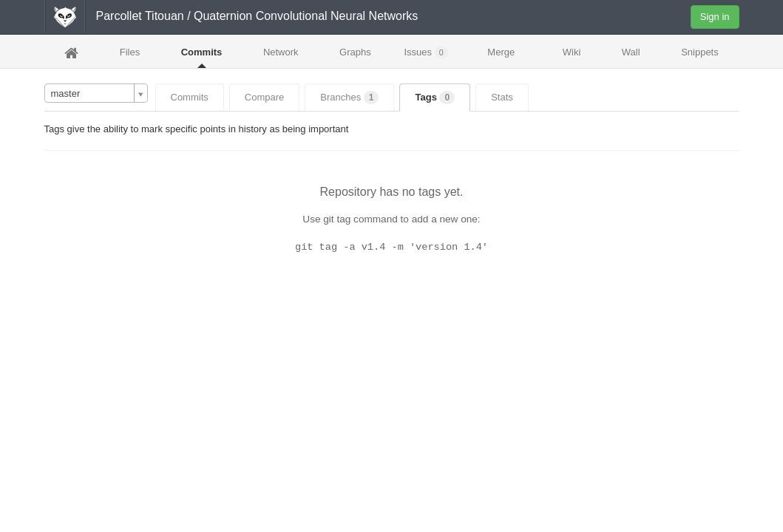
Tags (435, 98)
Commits (202, 52)
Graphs (355, 52)
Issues (426, 52)
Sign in (715, 17)
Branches (349, 98)
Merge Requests (501, 57)
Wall (631, 52)
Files (130, 52)
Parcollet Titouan (140, 16)
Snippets (700, 52)
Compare (264, 97)
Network (281, 52)
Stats (502, 97)
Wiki (572, 52)
